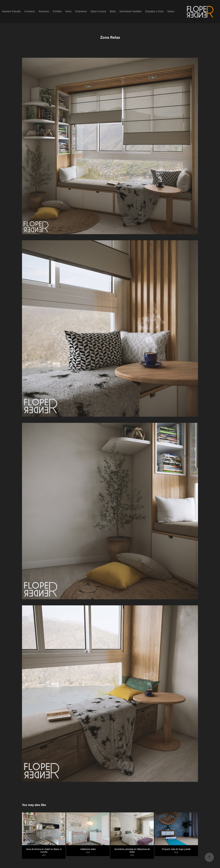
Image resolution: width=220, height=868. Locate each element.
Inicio (68, 11)
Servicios (44, 11)
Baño (113, 11)
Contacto (30, 11)
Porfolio (57, 11)
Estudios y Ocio (154, 11)
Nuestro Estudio (11, 11)
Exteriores (81, 11)
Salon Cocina (98, 11)
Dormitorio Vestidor (131, 11)
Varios (171, 11)
